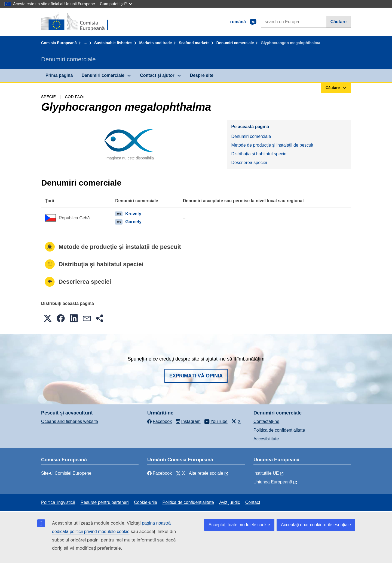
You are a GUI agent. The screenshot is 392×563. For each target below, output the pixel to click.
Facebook (160, 473)
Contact (253, 502)
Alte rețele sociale (206, 473)
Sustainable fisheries (113, 43)
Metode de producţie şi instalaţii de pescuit (272, 145)
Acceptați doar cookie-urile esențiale (316, 525)
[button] (48, 318)
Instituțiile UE (266, 473)
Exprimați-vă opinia (196, 376)
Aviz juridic (229, 502)
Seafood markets (194, 43)
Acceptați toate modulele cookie (239, 525)
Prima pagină (59, 75)
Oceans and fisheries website (70, 421)
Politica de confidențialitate (279, 430)
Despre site (202, 75)
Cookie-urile (146, 502)
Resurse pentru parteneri (105, 502)
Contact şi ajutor (157, 75)
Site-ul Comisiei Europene (66, 473)
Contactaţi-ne (266, 421)
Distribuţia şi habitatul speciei (259, 154)
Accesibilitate (266, 439)
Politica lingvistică (58, 502)
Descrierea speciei (249, 163)
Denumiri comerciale (235, 43)
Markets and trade (156, 43)
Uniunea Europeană (273, 482)
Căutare (339, 22)
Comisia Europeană (59, 43)
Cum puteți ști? (116, 4)
